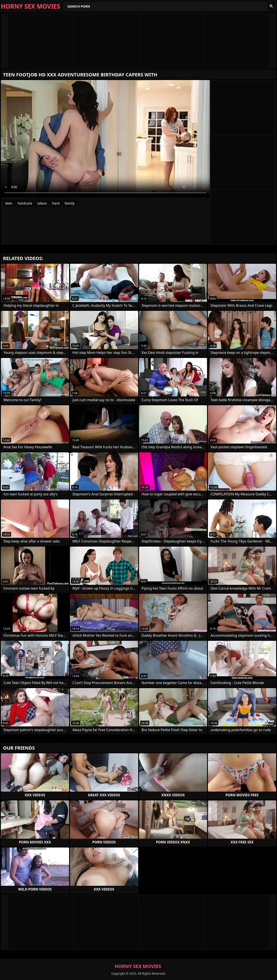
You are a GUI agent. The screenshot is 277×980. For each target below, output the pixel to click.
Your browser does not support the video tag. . (105, 139)
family (70, 203)
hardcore (25, 203)
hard (56, 203)
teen (9, 203)
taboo (42, 203)
